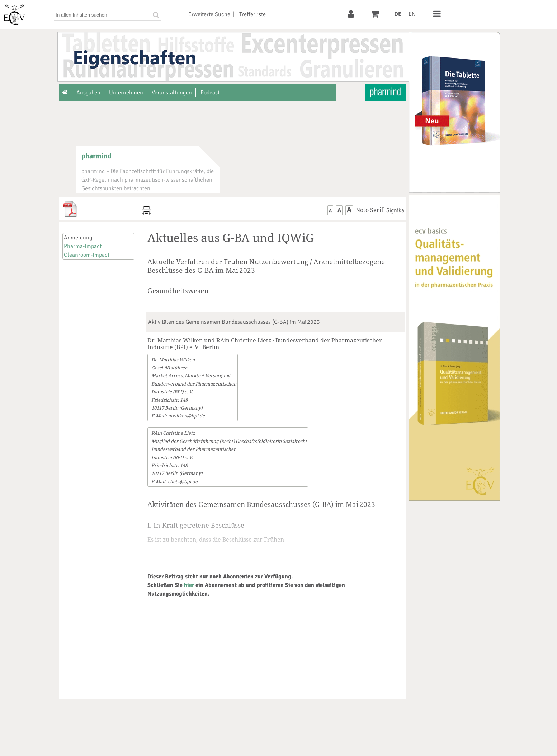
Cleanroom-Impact (87, 255)
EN (412, 14)
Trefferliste (252, 14)
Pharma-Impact (83, 246)
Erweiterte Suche (209, 14)
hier (189, 585)
